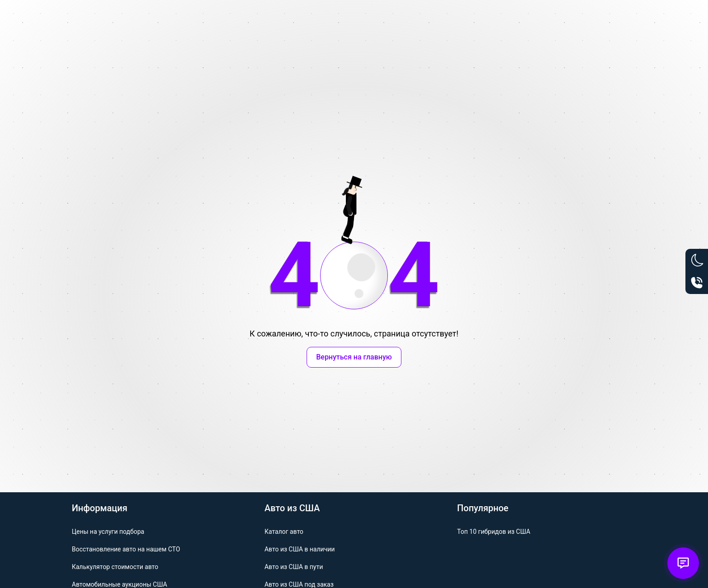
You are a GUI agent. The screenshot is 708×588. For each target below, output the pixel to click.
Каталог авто (284, 532)
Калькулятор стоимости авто (115, 567)
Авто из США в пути (294, 567)
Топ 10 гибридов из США (494, 532)
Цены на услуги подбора (108, 532)
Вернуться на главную (354, 357)
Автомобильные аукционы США (119, 584)
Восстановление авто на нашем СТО (126, 549)
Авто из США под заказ (299, 584)
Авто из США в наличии (300, 549)
